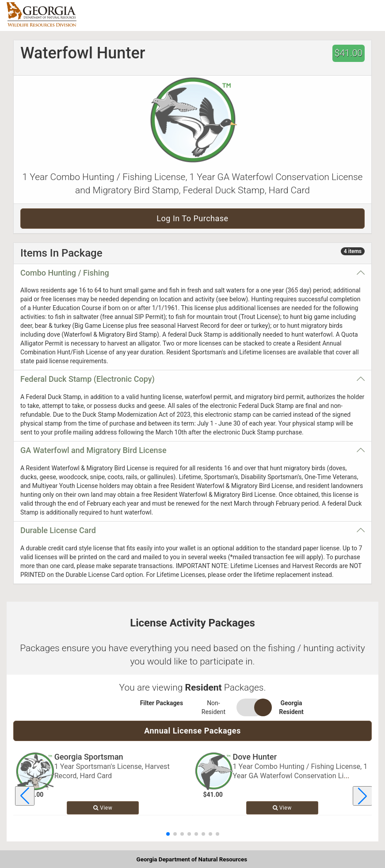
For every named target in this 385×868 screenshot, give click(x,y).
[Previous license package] (25, 796)
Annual (192, 731)
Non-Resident (213, 707)
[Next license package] (362, 796)
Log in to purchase (192, 218)
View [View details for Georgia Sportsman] (103, 808)
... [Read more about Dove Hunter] (346, 776)
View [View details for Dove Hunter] (282, 808)
